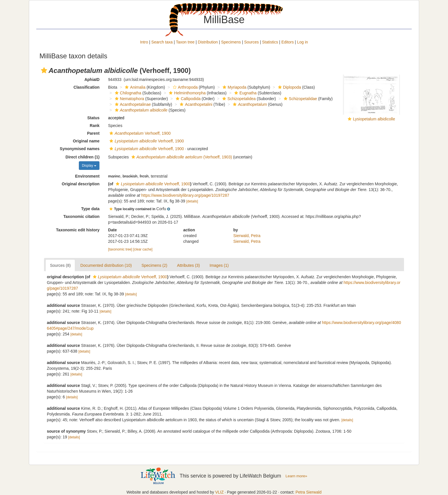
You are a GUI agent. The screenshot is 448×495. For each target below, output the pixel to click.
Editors (288, 42)
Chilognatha (127, 93)
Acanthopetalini (195, 104)
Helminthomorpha (187, 93)
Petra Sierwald (308, 492)
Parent (93, 133)
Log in (303, 42)
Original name (86, 141)
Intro (144, 42)
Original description (81, 184)
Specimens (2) (154, 265)
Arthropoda (185, 87)
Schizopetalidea (238, 99)
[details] (192, 201)
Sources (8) (60, 265)
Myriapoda (234, 87)
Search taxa (162, 42)
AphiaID (92, 79)
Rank (95, 126)
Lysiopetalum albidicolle (374, 119)
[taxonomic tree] (120, 249)
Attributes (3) (188, 265)
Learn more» (296, 476)
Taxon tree (185, 42)
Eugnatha (245, 93)
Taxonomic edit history (78, 230)
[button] (44, 70)
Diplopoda (289, 87)
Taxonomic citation (82, 216)
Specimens (231, 42)
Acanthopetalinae (132, 104)
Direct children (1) (82, 157)
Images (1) (219, 265)
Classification (86, 87)
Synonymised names (80, 149)
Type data (90, 209)
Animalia (134, 87)
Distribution (208, 42)
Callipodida (187, 99)
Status (94, 118)
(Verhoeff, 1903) (181, 157)
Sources (251, 42)
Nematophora (129, 99)
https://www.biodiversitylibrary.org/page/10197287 (185, 195)
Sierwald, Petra (247, 236)
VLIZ (219, 492)
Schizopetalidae (300, 99)
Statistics (270, 42)
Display (89, 166)
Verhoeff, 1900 (139, 133)
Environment (87, 176)
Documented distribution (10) (106, 265)
